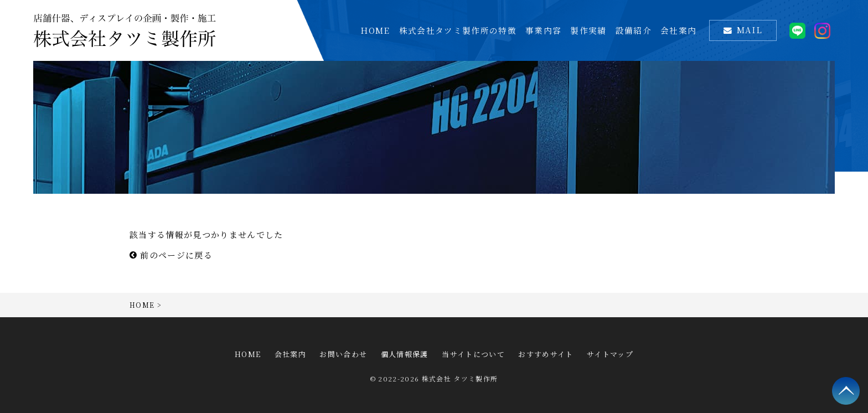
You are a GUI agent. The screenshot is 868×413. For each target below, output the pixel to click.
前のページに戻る (171, 255)
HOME (375, 30)
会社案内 (678, 30)
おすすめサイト (546, 354)
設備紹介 (634, 30)
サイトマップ (610, 354)
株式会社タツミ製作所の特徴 (458, 30)
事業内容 (543, 30)
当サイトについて (473, 354)
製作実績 (588, 30)
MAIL (750, 30)
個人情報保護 (405, 354)
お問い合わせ (343, 354)
